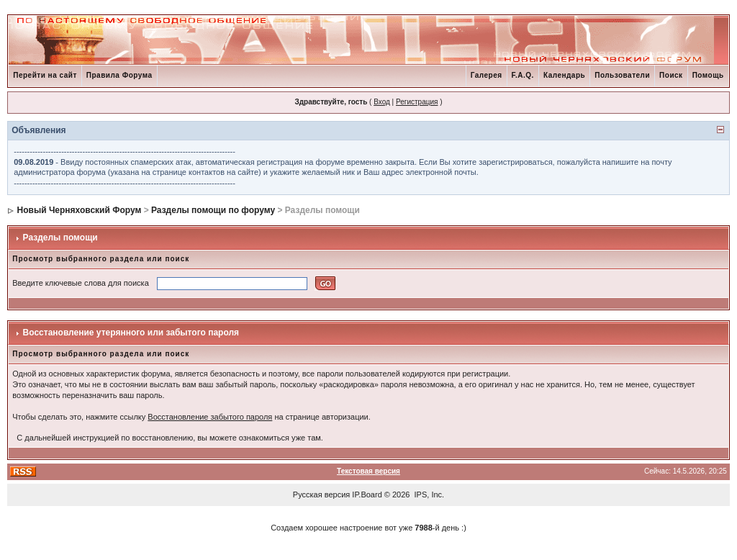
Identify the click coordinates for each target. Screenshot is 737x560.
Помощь (708, 75)
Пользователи (622, 75)
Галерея (487, 75)
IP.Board (367, 494)
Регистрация (417, 102)
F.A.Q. (523, 75)
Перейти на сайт (45, 75)
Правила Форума (119, 75)
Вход (382, 102)
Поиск (671, 75)
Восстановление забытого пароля (210, 417)
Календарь (564, 75)
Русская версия (321, 494)
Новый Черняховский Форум (80, 210)
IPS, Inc (429, 494)
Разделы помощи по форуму (213, 210)
